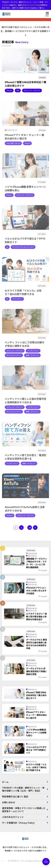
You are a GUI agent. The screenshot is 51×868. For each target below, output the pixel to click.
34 (30, 528)
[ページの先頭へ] (46, 862)
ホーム (5, 782)
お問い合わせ (9, 802)
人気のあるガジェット (13, 817)
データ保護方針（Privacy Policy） (19, 823)
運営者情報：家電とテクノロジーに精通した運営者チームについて (24, 810)
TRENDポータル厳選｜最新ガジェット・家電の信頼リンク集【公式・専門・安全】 (23, 789)
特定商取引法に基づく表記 (16, 796)
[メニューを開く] (47, 14)
